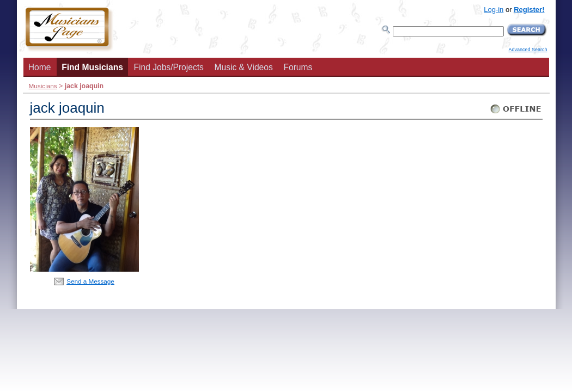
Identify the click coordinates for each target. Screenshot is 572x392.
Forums (298, 67)
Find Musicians (92, 67)
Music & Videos (244, 67)
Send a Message (90, 281)
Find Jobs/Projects (169, 67)
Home (40, 67)
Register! (529, 10)
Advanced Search (528, 50)
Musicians (43, 86)
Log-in (494, 10)
